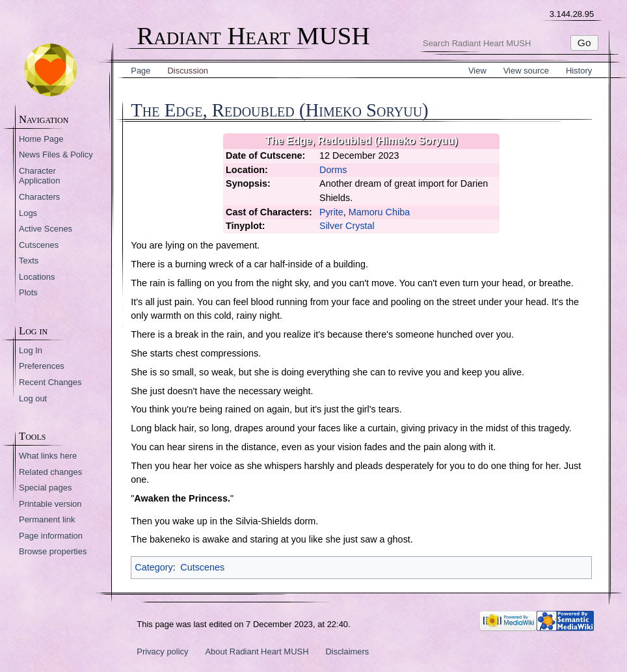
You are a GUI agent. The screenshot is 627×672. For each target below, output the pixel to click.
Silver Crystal (347, 226)
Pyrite (331, 212)
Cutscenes (202, 567)
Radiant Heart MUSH (253, 36)
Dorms (333, 170)
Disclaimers (347, 652)
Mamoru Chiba (379, 212)
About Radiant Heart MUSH (257, 652)
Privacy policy (162, 652)
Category (153, 567)
